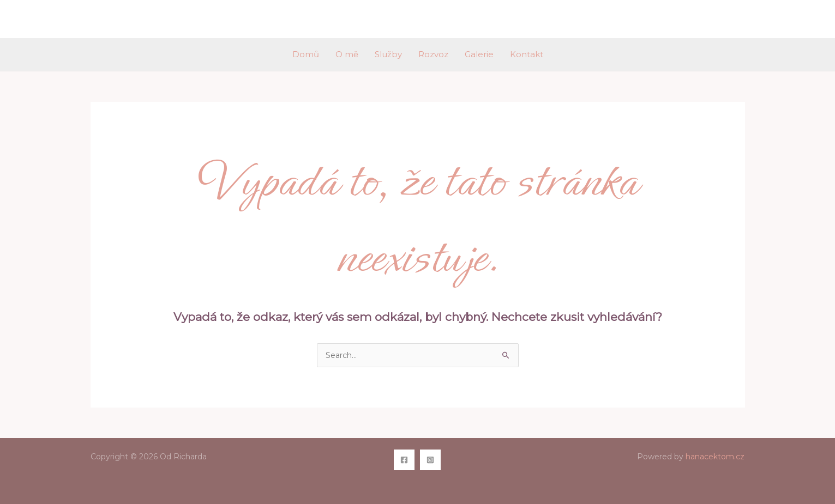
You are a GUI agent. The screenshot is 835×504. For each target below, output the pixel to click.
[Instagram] (430, 460)
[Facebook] (404, 460)
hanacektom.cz (715, 457)
